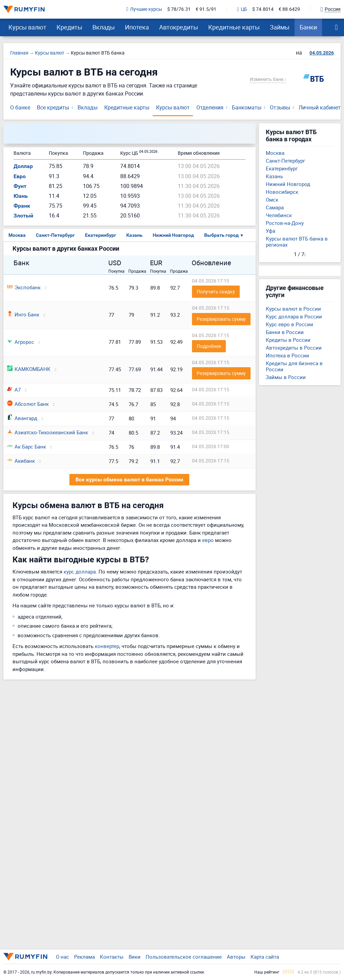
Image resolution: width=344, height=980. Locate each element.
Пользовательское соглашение (184, 957)
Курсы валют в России (293, 309)
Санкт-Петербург (55, 235)
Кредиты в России (288, 340)
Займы (280, 27)
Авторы (236, 957)
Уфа (271, 231)
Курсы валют (27, 27)
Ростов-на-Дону (285, 223)
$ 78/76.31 (179, 9)
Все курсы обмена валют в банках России (129, 479)
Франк (22, 206)
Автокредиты (179, 27)
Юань (21, 196)
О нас (62, 957)
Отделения (210, 107)
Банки (308, 27)
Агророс (21, 342)
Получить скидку (216, 291)
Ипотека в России (287, 355)
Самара (275, 207)
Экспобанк (24, 287)
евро (208, 540)
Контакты (112, 957)
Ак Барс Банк (27, 446)
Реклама (84, 957)
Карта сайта (265, 957)
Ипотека (137, 27)
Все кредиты (53, 107)
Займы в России (286, 377)
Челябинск (279, 215)
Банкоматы (247, 107)
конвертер (107, 646)
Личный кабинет (320, 107)
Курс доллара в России (294, 316)
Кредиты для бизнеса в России (294, 366)
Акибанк (21, 461)
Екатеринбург (101, 235)
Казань (134, 235)
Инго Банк (23, 314)
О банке (20, 107)
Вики (135, 957)
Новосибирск (282, 192)
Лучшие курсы (144, 9)
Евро (20, 176)
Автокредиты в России (294, 348)
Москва (17, 235)
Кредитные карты (234, 27)
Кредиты (69, 27)
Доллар (23, 166)
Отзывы (280, 107)
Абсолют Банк (28, 404)
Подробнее (209, 346)
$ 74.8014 (263, 9)
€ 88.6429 (289, 9)
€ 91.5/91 (206, 9)
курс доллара (80, 571)
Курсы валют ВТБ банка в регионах (297, 242)
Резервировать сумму (221, 319)
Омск (272, 200)
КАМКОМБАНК (29, 369)
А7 (14, 390)
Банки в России (285, 332)
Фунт (20, 186)
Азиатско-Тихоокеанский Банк (48, 432)
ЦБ (242, 9)
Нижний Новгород (173, 235)
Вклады (104, 27)
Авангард (22, 418)
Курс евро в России (289, 324)
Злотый (23, 216)
